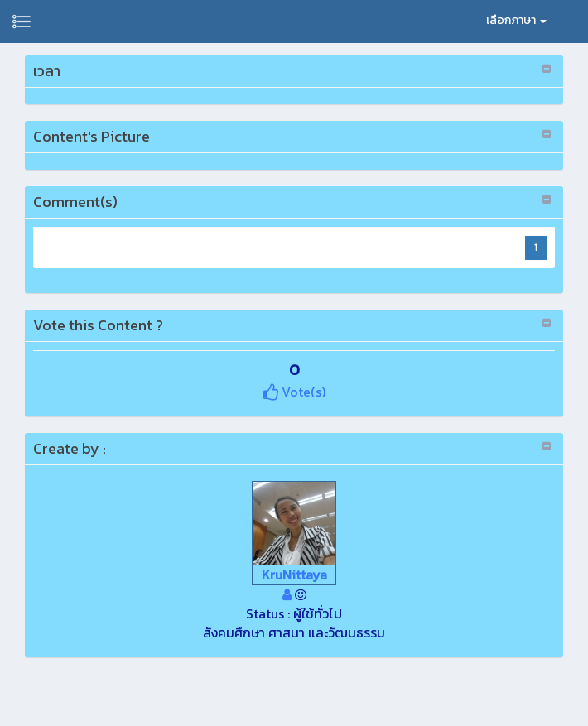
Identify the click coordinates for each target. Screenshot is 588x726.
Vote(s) (294, 392)
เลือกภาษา (516, 20)
